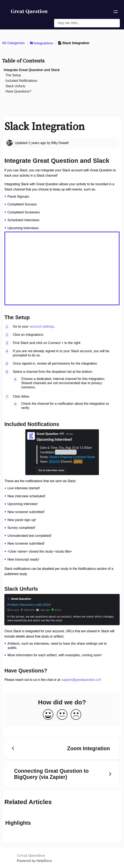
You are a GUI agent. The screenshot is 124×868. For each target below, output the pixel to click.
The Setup (13, 75)
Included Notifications (21, 81)
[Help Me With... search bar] (87, 23)
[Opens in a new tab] (31, 855)
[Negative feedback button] (76, 715)
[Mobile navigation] (116, 12)
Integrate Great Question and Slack (32, 70)
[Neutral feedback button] (62, 715)
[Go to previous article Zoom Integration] (62, 748)
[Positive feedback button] (48, 715)
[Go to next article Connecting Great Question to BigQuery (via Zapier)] (62, 774)
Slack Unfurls (15, 86)
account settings (42, 326)
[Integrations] (42, 43)
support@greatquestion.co (80, 680)
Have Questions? (18, 91)
